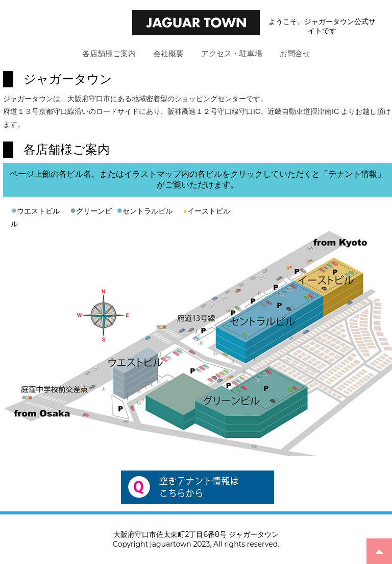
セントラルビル (148, 211)
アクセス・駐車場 (232, 53)
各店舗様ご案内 (109, 53)
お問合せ (295, 53)
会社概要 (168, 53)
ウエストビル (38, 211)
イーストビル (206, 211)
